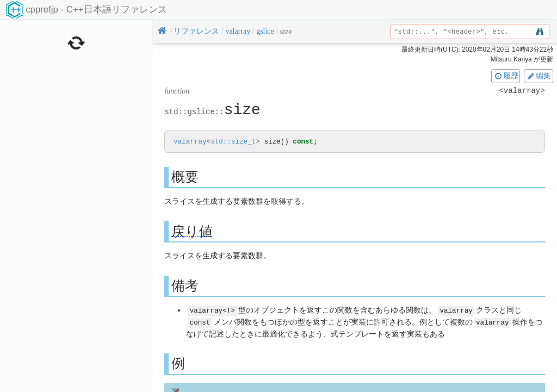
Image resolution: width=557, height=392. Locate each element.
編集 (539, 76)
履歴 (506, 76)
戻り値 (192, 232)
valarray (190, 142)
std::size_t (233, 142)
